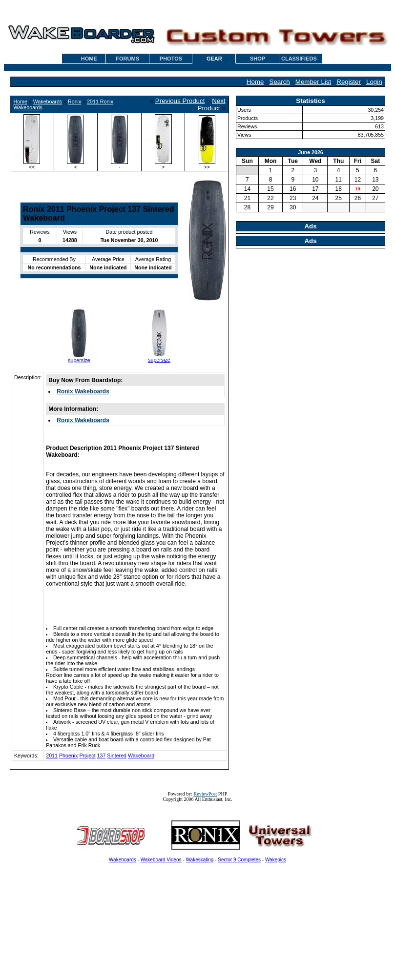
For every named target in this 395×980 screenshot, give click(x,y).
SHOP (258, 59)
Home (255, 82)
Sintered (117, 755)
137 (102, 755)
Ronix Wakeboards (83, 391)
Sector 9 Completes (239, 860)
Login (374, 82)
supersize (79, 360)
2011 (52, 755)
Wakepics (276, 860)
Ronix (74, 102)
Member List (313, 82)
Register (349, 82)
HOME (89, 59)
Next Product (212, 104)
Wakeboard (141, 755)
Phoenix (69, 755)
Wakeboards (48, 102)
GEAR (214, 59)
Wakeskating (200, 860)
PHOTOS (171, 59)
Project (87, 755)
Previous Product (180, 101)
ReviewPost (206, 794)
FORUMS (127, 59)
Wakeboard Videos (161, 860)
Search (280, 82)
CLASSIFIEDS (299, 59)
